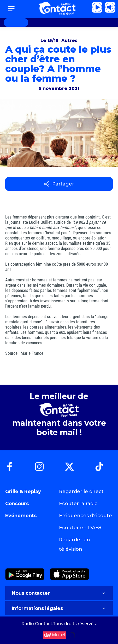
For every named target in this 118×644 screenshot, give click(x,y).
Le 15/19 (50, 40)
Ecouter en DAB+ (80, 528)
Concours (17, 504)
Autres (69, 40)
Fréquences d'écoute (85, 516)
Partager (59, 184)
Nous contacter (59, 593)
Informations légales (59, 608)
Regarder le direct (81, 492)
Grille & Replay (23, 492)
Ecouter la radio (78, 504)
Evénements (21, 516)
